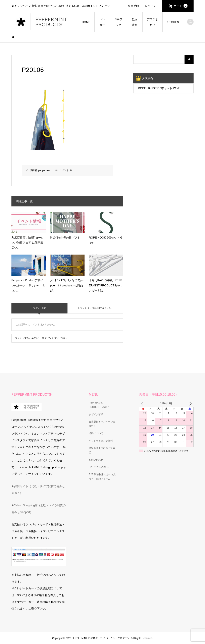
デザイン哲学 (96, 415)
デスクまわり (152, 22)
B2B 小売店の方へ (99, 467)
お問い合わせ (96, 460)
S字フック (118, 22)
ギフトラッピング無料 (101, 441)
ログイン (151, 6)
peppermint (44, 170)
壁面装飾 (135, 22)
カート (181, 6)
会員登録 (133, 6)
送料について (96, 433)
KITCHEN (173, 22)
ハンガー (102, 22)
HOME (86, 22)
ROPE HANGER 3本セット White (159, 88)
